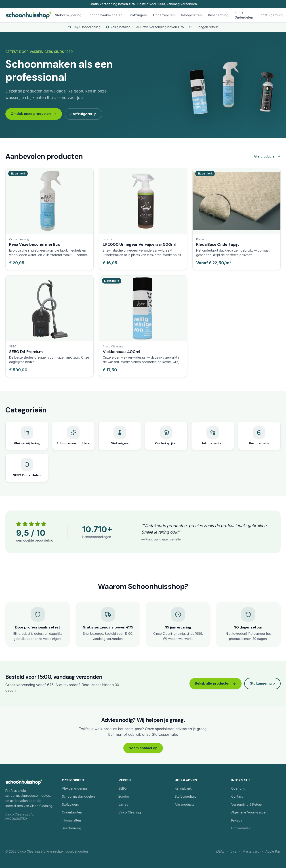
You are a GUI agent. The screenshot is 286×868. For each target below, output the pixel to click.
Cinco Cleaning (130, 812)
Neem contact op (143, 748)
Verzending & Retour (247, 804)
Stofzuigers (138, 15)
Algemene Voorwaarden (249, 812)
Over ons (238, 788)
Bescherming (218, 15)
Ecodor (124, 796)
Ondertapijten (164, 15)
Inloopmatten (191, 15)
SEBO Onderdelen (244, 15)
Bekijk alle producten (216, 683)
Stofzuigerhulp (271, 15)
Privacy (237, 820)
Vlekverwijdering (68, 15)
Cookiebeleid (241, 828)
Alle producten (267, 156)
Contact (237, 796)
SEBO (123, 788)
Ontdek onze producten (34, 114)
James (123, 804)
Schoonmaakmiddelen (105, 15)
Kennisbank (183, 788)
